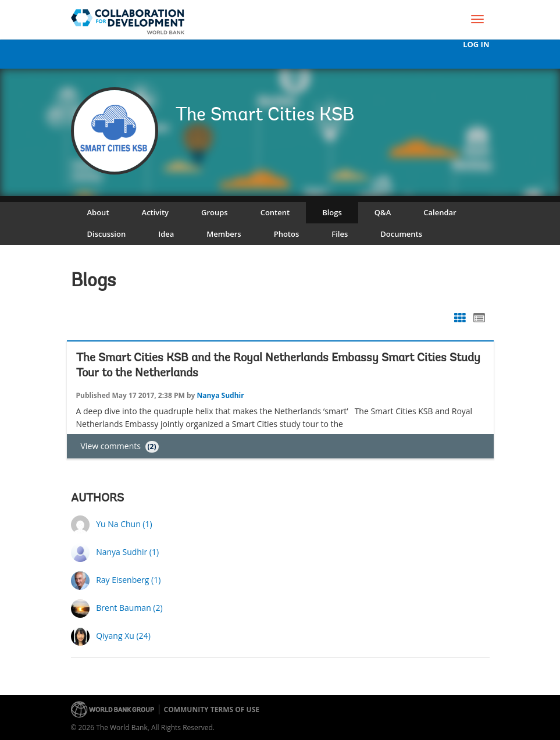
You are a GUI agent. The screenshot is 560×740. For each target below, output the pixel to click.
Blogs (332, 212)
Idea (166, 234)
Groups (215, 212)
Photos (287, 234)
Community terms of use (212, 709)
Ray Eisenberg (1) (128, 580)
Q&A (383, 212)
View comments (120, 446)
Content (275, 212)
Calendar (440, 212)
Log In (476, 45)
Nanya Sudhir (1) (127, 552)
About (98, 212)
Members (224, 234)
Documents (401, 234)
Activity (155, 212)
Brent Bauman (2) (129, 608)
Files (340, 234)
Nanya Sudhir (220, 395)
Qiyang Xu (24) (123, 636)
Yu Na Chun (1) (124, 524)
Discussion (107, 234)
